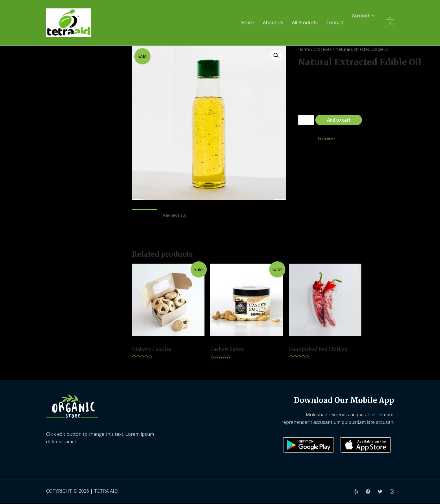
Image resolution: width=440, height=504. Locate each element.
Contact (335, 23)
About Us (273, 23)
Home (248, 23)
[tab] (145, 215)
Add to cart (339, 120)
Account (364, 16)
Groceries (323, 49)
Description (145, 215)
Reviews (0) (175, 215)
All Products (305, 23)
